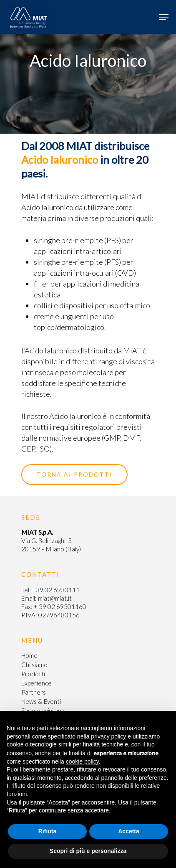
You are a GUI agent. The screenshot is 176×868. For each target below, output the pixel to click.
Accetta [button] (129, 831)
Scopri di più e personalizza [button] (88, 851)
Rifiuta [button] (48, 831)
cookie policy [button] (82, 761)
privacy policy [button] (108, 736)
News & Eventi (41, 701)
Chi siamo (34, 665)
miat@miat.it (55, 598)
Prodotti (33, 674)
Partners (34, 692)
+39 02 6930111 (56, 590)
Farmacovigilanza (44, 711)
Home (29, 655)
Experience (36, 683)
